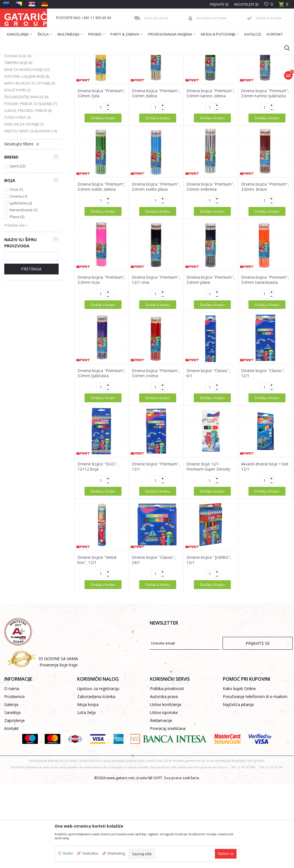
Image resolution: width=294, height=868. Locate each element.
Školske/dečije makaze (26, 152)
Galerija (11, 759)
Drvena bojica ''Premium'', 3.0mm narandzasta (265, 335)
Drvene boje (18, 97)
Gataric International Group (26, 59)
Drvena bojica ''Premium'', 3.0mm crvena (156, 428)
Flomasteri (17, 104)
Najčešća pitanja (238, 759)
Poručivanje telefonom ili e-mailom (255, 751)
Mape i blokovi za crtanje (30, 138)
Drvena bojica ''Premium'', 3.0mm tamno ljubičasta (265, 148)
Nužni (68, 853)
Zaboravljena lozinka (96, 751)
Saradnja (12, 767)
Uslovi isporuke (164, 767)
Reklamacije (161, 775)
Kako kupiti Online (239, 743)
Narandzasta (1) (23, 265)
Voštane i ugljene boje (27, 131)
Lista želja (86, 767)
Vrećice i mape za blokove (31, 186)
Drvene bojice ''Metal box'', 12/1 (97, 615)
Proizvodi (60, 59)
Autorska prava (164, 751)
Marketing (116, 853)
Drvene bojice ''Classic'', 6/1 (208, 428)
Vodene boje (18, 111)
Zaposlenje (15, 775)
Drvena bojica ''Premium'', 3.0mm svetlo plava (156, 242)
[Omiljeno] (269, 4)
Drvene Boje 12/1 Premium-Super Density (208, 522)
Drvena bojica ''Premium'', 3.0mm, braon (265, 242)
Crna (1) (16, 244)
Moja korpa (88, 759)
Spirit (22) (18, 221)
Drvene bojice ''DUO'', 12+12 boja (98, 522)
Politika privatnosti (167, 743)
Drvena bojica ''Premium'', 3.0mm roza (101, 335)
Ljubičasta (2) (21, 258)
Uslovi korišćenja (165, 759)
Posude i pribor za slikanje (31, 159)
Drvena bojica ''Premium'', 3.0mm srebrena (210, 242)
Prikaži (212, 79)
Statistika (90, 853)
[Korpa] (283, 6)
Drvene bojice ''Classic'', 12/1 (263, 428)
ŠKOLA (77, 59)
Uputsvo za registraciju (98, 743)
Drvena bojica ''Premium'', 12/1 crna (156, 335)
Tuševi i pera (18, 172)
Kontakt (12, 783)
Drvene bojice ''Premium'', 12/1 (156, 522)
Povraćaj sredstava (168, 783)
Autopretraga (128, 79)
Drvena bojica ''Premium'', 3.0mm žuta (101, 148)
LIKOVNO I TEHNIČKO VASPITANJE (113, 59)
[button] (284, 48)
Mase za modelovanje (27, 125)
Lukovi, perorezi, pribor (28, 166)
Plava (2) (17, 272)
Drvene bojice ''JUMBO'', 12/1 (209, 615)
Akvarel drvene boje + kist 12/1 (265, 522)
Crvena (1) (18, 251)
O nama (12, 743)
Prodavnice (15, 751)
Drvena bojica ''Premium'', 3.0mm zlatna (156, 148)
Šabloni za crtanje (24, 179)
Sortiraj (155, 79)
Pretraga (31, 324)
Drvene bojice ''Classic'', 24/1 (154, 615)
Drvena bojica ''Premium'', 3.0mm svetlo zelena (101, 242)
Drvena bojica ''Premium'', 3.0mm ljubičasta (101, 428)
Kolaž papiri (18, 145)
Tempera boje (18, 118)
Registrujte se (246, 4)
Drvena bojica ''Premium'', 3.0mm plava (210, 335)
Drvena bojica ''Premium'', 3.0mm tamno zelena (210, 148)
